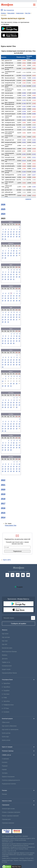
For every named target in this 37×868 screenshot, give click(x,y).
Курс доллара (6, 637)
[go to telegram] (12, 575)
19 (11, 234)
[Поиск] (33, 618)
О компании (5, 759)
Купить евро (5, 737)
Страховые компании (8, 823)
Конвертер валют (7, 666)
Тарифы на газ (6, 662)
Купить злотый (6, 740)
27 (14, 236)
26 (11, 236)
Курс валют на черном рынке (10, 730)
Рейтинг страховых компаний (10, 816)
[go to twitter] (18, 575)
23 (3, 236)
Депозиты (5, 659)
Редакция (5, 766)
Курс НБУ (5, 644)
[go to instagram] (23, 575)
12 (11, 232)
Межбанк (5, 655)
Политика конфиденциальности (11, 780)
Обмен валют (6, 722)
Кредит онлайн (6, 669)
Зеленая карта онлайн (8, 809)
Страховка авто (6, 819)
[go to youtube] (28, 575)
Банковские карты (7, 648)
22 (19, 234)
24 (5, 236)
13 (14, 232)
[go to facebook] (7, 575)
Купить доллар (6, 733)
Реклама (4, 794)
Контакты (5, 762)
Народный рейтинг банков (9, 673)
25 (8, 236)
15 (19, 232)
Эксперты (5, 773)
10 (5, 232)
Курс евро (5, 641)
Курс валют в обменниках (9, 726)
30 (3, 239)
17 (5, 234)
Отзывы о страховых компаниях (11, 812)
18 (8, 234)
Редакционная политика (9, 784)
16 (3, 234)
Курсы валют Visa (11, 525)
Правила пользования (8, 777)
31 (5, 239)
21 (17, 234)
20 (14, 234)
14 (17, 232)
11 (8, 232)
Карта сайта (7, 560)
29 (19, 236)
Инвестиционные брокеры (9, 652)
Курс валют (5, 634)
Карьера (4, 769)
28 (17, 236)
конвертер (28, 199)
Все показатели (9, 10)
